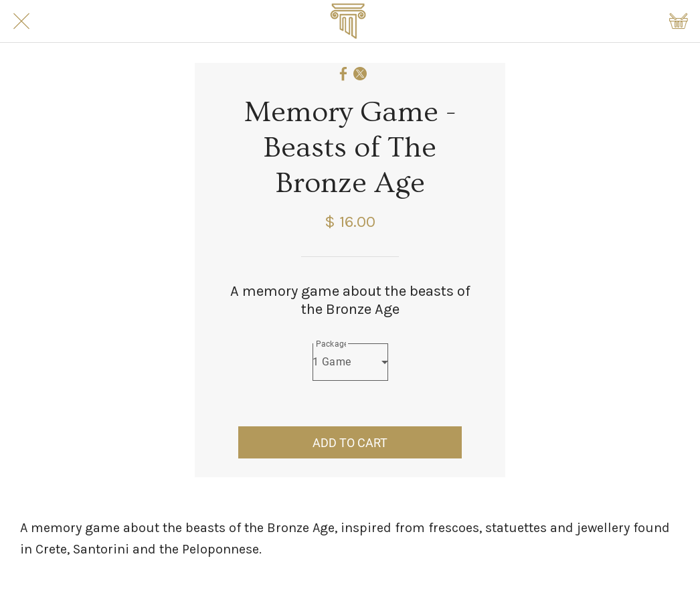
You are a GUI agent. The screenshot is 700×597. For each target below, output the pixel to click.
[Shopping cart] (679, 21)
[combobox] (350, 362)
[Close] (21, 21)
